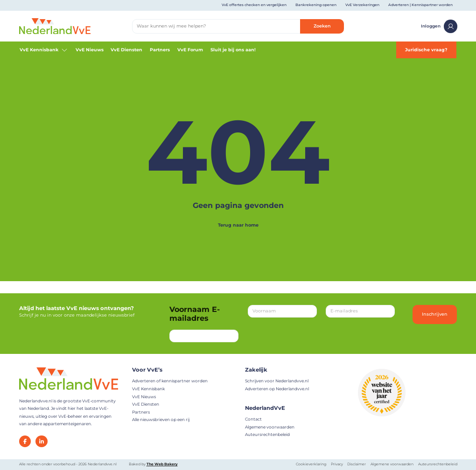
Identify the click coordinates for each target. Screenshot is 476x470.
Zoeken (322, 26)
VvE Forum (190, 50)
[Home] (55, 26)
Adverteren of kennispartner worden (170, 381)
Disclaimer (357, 464)
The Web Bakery (162, 464)
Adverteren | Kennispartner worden (420, 5)
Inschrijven (435, 314)
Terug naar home (238, 225)
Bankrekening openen (316, 5)
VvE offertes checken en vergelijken (254, 5)
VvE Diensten (126, 50)
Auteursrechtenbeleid (267, 434)
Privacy (337, 464)
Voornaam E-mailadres (195, 314)
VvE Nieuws (90, 50)
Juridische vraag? (426, 50)
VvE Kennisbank (44, 50)
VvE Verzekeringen (362, 5)
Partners (160, 50)
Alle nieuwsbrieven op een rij (161, 419)
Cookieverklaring (311, 464)
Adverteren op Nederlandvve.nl (277, 389)
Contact (253, 419)
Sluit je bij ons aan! (233, 50)
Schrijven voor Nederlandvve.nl (277, 381)
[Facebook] (25, 442)
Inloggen (439, 26)
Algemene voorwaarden (270, 427)
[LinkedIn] (42, 442)
